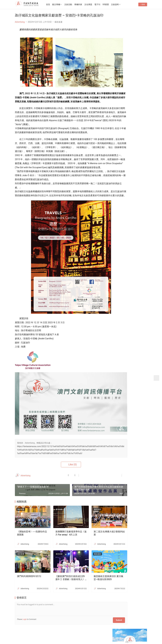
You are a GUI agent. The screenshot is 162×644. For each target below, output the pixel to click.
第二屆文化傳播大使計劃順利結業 (93, 529)
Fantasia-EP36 (122, 88)
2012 (36, 635)
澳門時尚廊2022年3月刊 (29, 569)
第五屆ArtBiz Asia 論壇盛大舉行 (130, 103)
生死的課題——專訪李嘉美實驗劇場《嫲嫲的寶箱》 (137, 318)
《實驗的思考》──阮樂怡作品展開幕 (29, 529)
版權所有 (19, 635)
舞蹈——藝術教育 (135, 231)
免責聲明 (72, 630)
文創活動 (76, 4)
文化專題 (96, 4)
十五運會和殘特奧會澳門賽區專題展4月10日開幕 (137, 149)
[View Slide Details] (131, 119)
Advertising (20, 22)
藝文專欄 (64, 4)
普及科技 (63, 635)
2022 (41, 635)
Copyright (27, 635)
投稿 (143, 13)
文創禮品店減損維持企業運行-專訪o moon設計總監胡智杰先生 (137, 344)
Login (25, 612)
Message (137, 58)
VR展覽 (113, 4)
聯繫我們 (38, 630)
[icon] (128, 633)
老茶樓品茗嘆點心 (135, 302)
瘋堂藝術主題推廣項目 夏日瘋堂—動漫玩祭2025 (94, 570)
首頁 (56, 4)
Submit (101, 612)
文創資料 (122, 4)
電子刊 (105, 4)
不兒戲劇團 (132, 257)
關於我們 (26, 630)
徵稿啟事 (49, 630)
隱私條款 (61, 630)
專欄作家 (86, 4)
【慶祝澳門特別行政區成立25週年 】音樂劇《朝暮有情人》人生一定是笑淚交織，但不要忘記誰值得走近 (61, 570)
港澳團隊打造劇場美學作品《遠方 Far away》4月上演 (61, 530)
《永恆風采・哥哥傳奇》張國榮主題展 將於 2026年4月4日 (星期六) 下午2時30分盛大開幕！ (130, 96)
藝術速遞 (58, 22)
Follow (122, 58)
